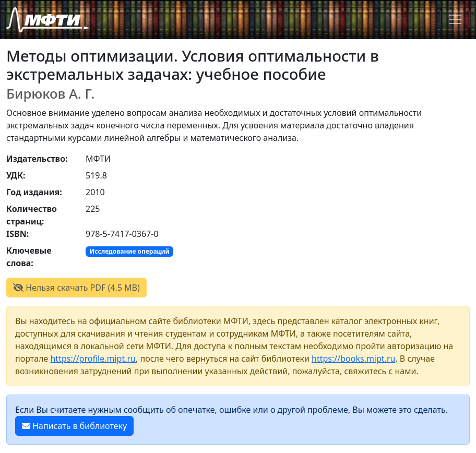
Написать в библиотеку (74, 426)
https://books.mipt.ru (353, 359)
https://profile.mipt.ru (93, 359)
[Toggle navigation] (455, 19)
